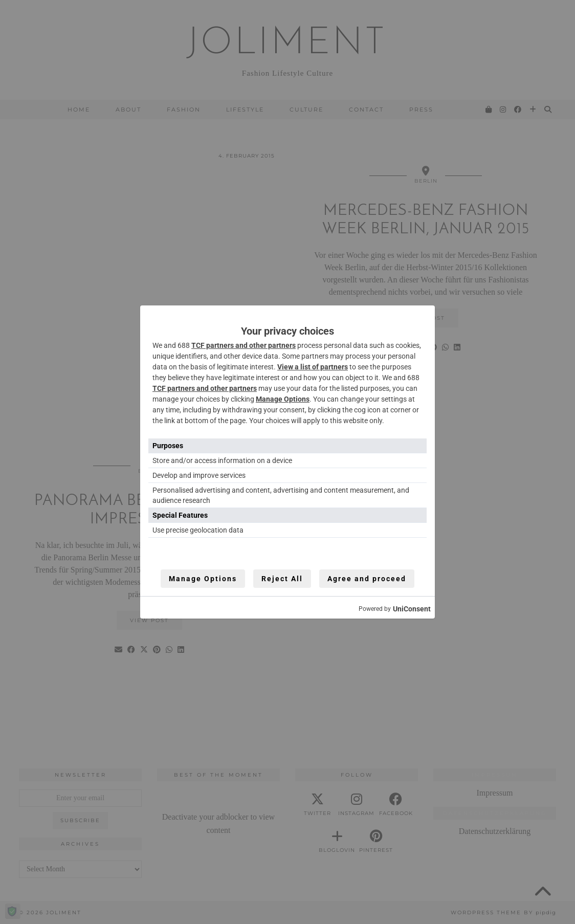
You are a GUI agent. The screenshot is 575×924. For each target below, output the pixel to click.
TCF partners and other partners (244, 345)
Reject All (282, 579)
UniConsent (412, 609)
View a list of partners (313, 367)
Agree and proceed (367, 579)
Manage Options (283, 399)
